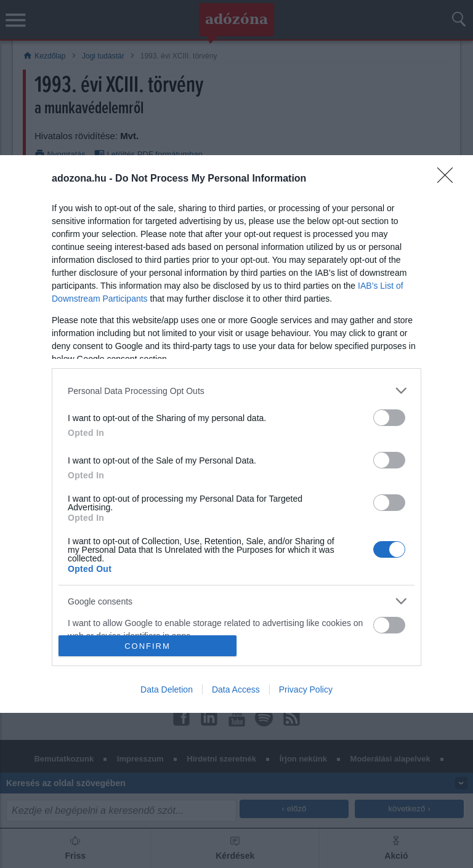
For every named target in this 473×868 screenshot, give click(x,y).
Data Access (236, 689)
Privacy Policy (306, 689)
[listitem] (236, 391)
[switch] (389, 418)
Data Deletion (167, 689)
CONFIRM (148, 646)
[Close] (449, 179)
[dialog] (236, 434)
